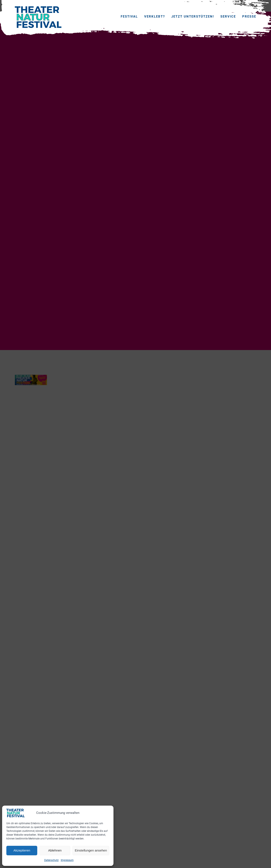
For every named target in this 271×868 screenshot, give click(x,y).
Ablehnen (55, 850)
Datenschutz (51, 860)
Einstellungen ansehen (91, 850)
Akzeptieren (22, 850)
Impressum (67, 860)
